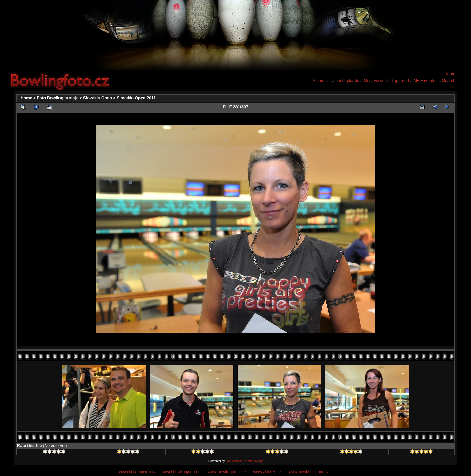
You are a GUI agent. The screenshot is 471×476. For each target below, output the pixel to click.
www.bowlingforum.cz (309, 472)
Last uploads (347, 81)
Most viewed (375, 81)
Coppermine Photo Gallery (244, 461)
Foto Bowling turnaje (58, 98)
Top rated (400, 81)
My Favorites (426, 81)
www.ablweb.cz (268, 472)
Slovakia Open (98, 98)
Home (450, 74)
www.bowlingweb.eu (182, 472)
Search (449, 81)
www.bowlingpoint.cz (227, 472)
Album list (322, 81)
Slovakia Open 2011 (136, 98)
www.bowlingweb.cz (138, 472)
